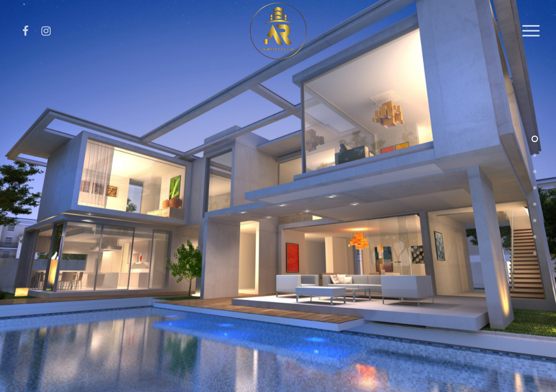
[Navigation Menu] (531, 31)
